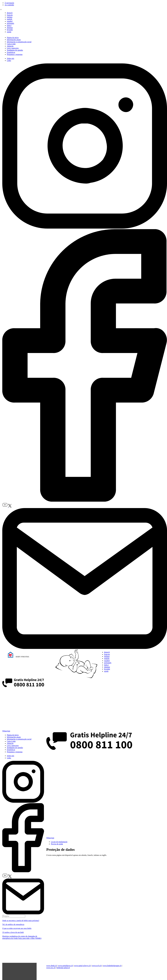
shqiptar (10, 28)
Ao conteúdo (9, 5)
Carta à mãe (11, 44)
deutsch (10, 13)
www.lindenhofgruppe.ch (112, 966)
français (10, 15)
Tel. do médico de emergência (13, 924)
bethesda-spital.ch (63, 968)
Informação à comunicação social (19, 42)
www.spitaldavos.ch (65, 966)
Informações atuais (14, 40)
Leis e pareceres (13, 48)
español (10, 21)
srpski (9, 32)
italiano (10, 17)
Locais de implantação (59, 842)
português (10, 23)
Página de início (13, 38)
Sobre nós (11, 58)
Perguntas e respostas (15, 54)
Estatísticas (11, 52)
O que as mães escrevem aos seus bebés (17, 928)
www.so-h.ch (97, 966)
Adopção (10, 46)
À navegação (9, 3)
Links (9, 60)
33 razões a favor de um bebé (13, 932)
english (9, 19)
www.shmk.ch (52, 966)
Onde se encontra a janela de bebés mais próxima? (21, 921)
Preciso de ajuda (57, 844)
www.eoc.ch (51, 968)
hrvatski (10, 30)
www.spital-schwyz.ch (82, 966)
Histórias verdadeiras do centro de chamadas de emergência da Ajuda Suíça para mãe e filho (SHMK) (22, 937)
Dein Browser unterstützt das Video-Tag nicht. (23, 952)
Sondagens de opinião (15, 50)
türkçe (9, 26)
